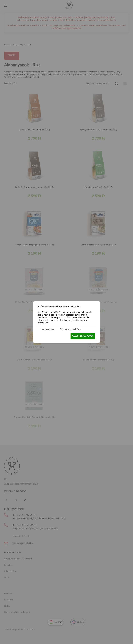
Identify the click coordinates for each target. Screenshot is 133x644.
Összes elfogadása (83, 336)
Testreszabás (48, 330)
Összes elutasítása (70, 330)
